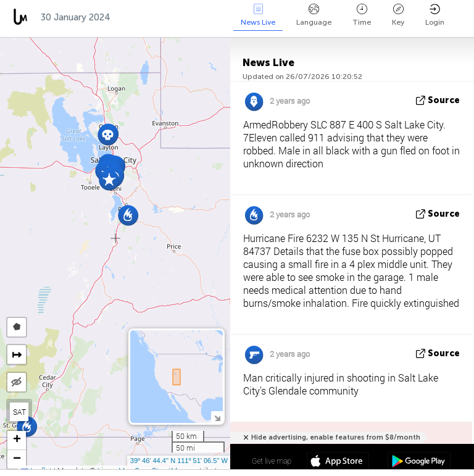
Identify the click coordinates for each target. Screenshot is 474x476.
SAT (19, 412)
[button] (128, 215)
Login (435, 15)
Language (314, 15)
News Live (258, 15)
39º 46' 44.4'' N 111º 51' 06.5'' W (179, 461)
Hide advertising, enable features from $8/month (336, 437)
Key (398, 15)
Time (362, 15)
